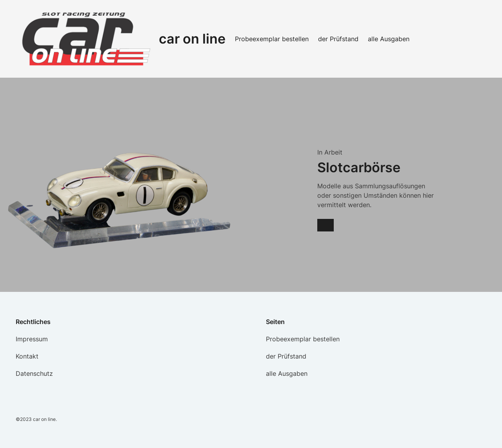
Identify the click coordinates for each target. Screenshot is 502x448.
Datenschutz (34, 373)
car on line (192, 39)
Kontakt (27, 356)
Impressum (32, 339)
